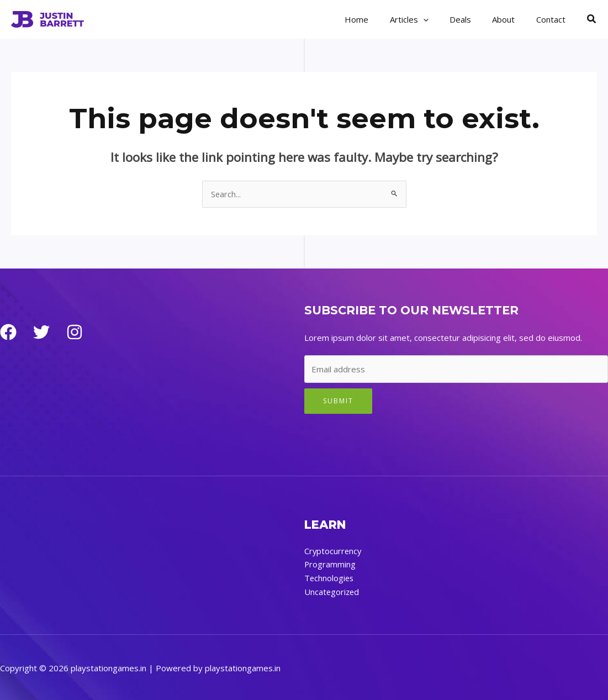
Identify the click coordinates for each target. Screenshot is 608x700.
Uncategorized (332, 591)
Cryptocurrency (334, 551)
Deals (472, 19)
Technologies (330, 577)
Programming (330, 564)
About (511, 19)
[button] (592, 19)
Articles (425, 19)
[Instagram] (75, 333)
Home (377, 19)
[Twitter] (41, 333)
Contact (553, 19)
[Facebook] (8, 333)
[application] (439, 19)
